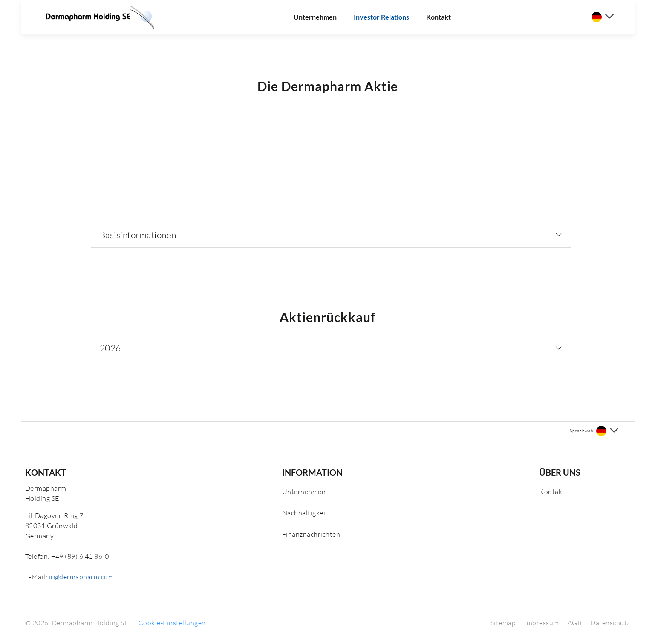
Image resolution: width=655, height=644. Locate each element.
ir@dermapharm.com (82, 577)
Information (312, 472)
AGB (575, 623)
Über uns (560, 472)
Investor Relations (381, 17)
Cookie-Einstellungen (172, 623)
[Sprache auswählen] (603, 17)
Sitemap (503, 623)
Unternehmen (315, 17)
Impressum (542, 623)
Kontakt (439, 17)
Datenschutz (610, 623)
